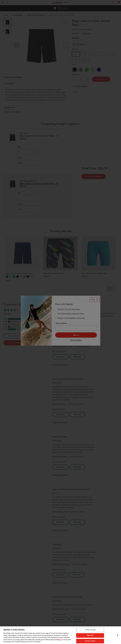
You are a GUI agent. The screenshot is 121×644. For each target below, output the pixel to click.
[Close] (118, 635)
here (60, 640)
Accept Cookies (90, 641)
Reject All (90, 635)
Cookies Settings (90, 630)
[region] (60, 635)
